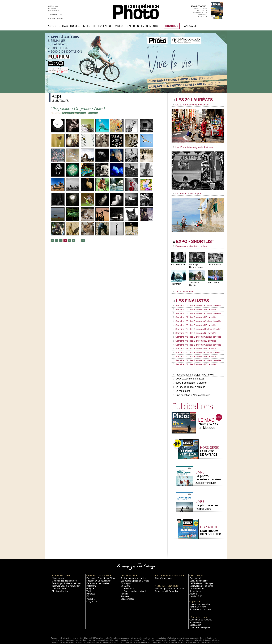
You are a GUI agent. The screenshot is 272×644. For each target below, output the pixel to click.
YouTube (90, 583)
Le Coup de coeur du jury (186, 193)
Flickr (89, 580)
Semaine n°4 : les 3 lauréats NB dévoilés (193, 325)
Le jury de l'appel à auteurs (189, 372)
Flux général (195, 562)
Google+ (90, 573)
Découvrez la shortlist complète (189, 245)
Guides (75, 26)
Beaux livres (194, 575)
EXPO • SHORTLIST (197, 240)
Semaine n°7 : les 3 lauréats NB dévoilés (193, 345)
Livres (86, 26)
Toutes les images (182, 288)
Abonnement (195, 606)
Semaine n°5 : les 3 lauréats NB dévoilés (193, 332)
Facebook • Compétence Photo (99, 562)
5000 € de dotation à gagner (189, 368)
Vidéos (120, 26)
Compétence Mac (162, 562)
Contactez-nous (59, 573)
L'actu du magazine (197, 565)
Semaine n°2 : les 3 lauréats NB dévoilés (193, 312)
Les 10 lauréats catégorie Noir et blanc (192, 147)
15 (82, 241)
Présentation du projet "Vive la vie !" (193, 361)
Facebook (55, 6)
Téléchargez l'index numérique (65, 567)
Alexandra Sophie (197, 281)
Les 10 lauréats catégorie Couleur (190, 105)
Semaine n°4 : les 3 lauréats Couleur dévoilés (195, 322)
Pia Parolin (176, 282)
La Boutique (202, 10)
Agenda (124, 578)
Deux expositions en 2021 (188, 365)
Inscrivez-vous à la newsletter (64, 570)
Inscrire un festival (197, 591)
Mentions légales (59, 575)
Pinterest (90, 578)
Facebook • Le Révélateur (97, 565)
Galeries (133, 26)
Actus (52, 26)
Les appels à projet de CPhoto (133, 565)
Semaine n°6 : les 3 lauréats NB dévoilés (193, 338)
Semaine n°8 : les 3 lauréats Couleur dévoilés (195, 348)
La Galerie (125, 570)
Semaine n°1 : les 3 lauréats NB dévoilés (193, 305)
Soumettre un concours (199, 593)
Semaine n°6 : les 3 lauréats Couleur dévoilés (195, 335)
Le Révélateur (103, 26)
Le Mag (63, 26)
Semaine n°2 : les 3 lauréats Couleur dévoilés (195, 309)
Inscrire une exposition (199, 588)
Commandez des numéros (63, 565)
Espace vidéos (127, 583)
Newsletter (203, 15)
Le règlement (181, 376)
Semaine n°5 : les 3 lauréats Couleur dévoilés (195, 328)
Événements (150, 26)
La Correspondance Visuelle (132, 575)
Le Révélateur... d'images (200, 567)
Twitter (54, 8)
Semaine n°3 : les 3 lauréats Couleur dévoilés (195, 315)
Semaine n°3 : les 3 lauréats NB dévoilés (193, 319)
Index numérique (200, 12)
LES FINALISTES (194, 297)
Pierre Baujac (214, 263)
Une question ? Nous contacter (191, 379)
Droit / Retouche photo (199, 612)
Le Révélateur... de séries (200, 570)
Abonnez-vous (58, 562)
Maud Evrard (214, 281)
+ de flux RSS (195, 580)
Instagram (55, 10)
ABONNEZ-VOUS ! (199, 6)
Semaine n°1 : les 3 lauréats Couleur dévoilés (195, 302)
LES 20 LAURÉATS (196, 100)
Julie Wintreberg (178, 263)
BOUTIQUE (172, 26)
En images (125, 567)
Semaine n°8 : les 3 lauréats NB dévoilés (193, 351)
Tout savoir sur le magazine (132, 562)
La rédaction (195, 609)
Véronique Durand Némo (196, 264)
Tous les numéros (200, 8)
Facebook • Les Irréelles (96, 567)
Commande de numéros (199, 604)
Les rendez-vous (196, 573)
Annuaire (190, 26)
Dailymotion (91, 586)
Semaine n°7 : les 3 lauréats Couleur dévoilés (195, 342)
